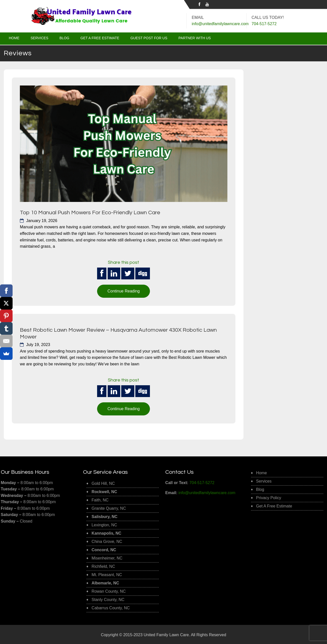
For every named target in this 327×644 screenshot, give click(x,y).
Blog (64, 38)
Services (39, 38)
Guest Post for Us (149, 38)
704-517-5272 (202, 482)
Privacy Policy (269, 497)
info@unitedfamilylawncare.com (220, 24)
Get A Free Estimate (100, 38)
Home (14, 38)
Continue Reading (124, 291)
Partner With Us (195, 38)
